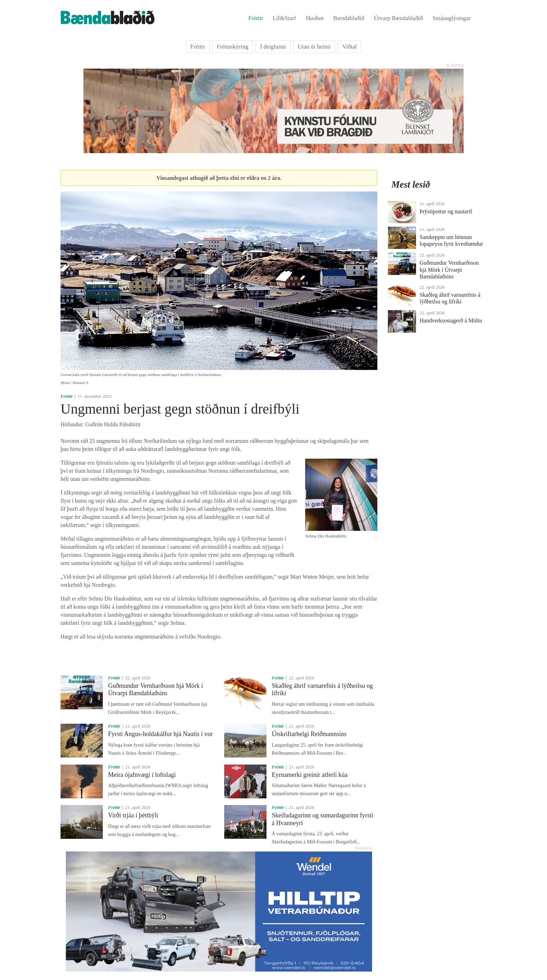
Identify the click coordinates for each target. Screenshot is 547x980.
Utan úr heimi (314, 47)
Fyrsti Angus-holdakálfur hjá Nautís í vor (160, 734)
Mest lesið (411, 184)
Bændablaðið (349, 18)
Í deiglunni (273, 47)
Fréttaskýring (233, 47)
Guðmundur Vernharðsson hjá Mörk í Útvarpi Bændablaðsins (156, 690)
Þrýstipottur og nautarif (446, 211)
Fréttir (256, 18)
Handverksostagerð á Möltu (451, 321)
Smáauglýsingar (452, 18)
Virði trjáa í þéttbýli (133, 815)
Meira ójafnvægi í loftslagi (142, 775)
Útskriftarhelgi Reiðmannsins (309, 734)
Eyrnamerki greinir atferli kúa (310, 775)
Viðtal (349, 47)
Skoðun (315, 18)
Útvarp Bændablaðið (398, 18)
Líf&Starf (284, 18)
